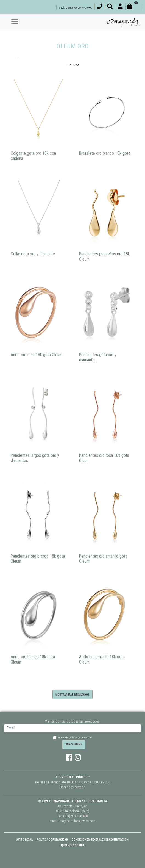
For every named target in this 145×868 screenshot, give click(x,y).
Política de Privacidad (52, 840)
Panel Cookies (72, 845)
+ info (72, 65)
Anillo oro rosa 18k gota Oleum (37, 355)
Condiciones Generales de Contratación (100, 840)
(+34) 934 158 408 (75, 816)
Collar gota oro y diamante (33, 254)
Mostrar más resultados (72, 695)
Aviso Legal (25, 840)
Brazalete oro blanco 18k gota (105, 153)
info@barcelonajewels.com (77, 821)
